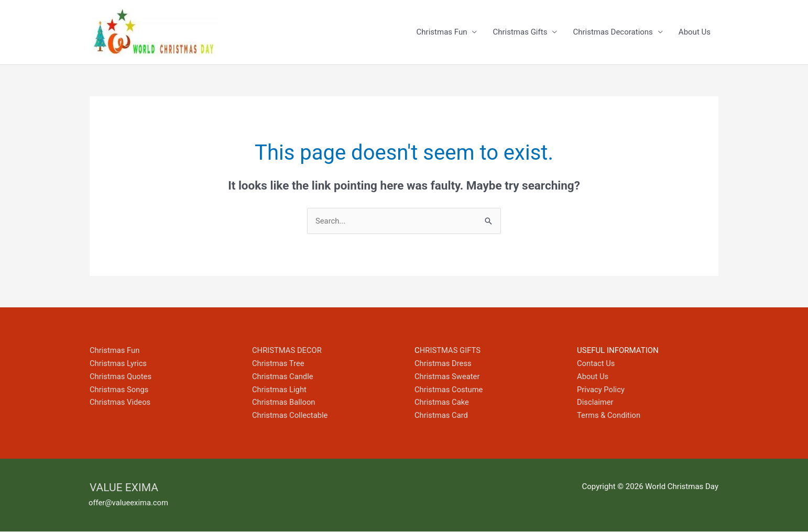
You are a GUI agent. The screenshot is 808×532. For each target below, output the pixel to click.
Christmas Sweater (447, 377)
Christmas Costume (449, 390)
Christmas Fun (442, 32)
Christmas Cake (442, 403)
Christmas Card (442, 416)
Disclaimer (596, 403)
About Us (695, 32)
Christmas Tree (279, 364)
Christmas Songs (119, 390)
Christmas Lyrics (119, 364)
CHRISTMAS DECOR (287, 351)
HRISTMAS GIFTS (451, 351)
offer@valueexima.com (129, 503)
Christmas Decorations (613, 32)
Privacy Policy (601, 390)
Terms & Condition (609, 416)
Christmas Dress (443, 364)
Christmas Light (280, 390)
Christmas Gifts (520, 32)
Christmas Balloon (284, 403)
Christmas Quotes (121, 377)
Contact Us (596, 364)
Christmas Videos (121, 403)
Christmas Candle (283, 377)
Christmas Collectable (291, 416)
